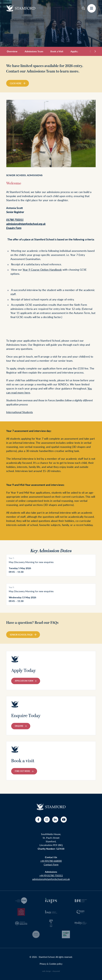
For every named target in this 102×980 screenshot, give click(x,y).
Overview (12, 51)
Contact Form (51, 864)
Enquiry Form (14, 228)
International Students (20, 412)
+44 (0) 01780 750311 (51, 875)
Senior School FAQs (23, 635)
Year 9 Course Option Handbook (42, 270)
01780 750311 (15, 220)
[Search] (83, 8)
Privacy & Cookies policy (51, 964)
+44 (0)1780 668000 (51, 861)
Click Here (18, 83)
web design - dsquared (51, 971)
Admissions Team (34, 51)
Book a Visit (57, 51)
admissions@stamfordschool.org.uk (26, 224)
